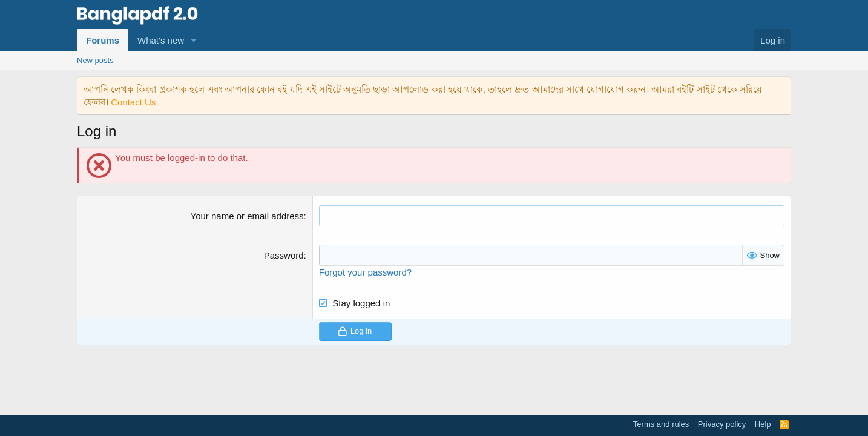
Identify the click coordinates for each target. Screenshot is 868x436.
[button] (194, 40)
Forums (103, 40)
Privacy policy (722, 424)
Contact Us (133, 102)
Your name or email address (247, 216)
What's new (161, 40)
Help (763, 424)
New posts (95, 60)
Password (284, 255)
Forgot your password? (365, 272)
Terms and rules (661, 424)
